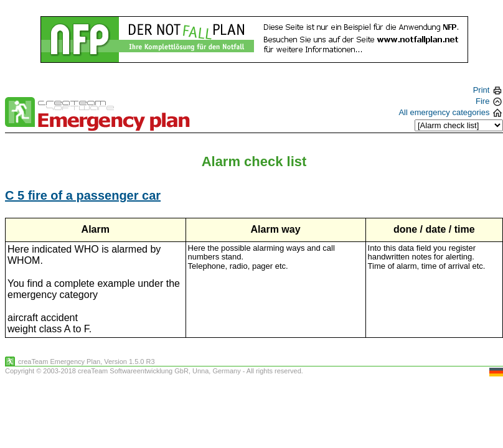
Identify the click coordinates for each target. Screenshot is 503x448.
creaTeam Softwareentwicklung (125, 371)
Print (487, 90)
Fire (488, 101)
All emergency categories (450, 112)
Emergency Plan (75, 362)
